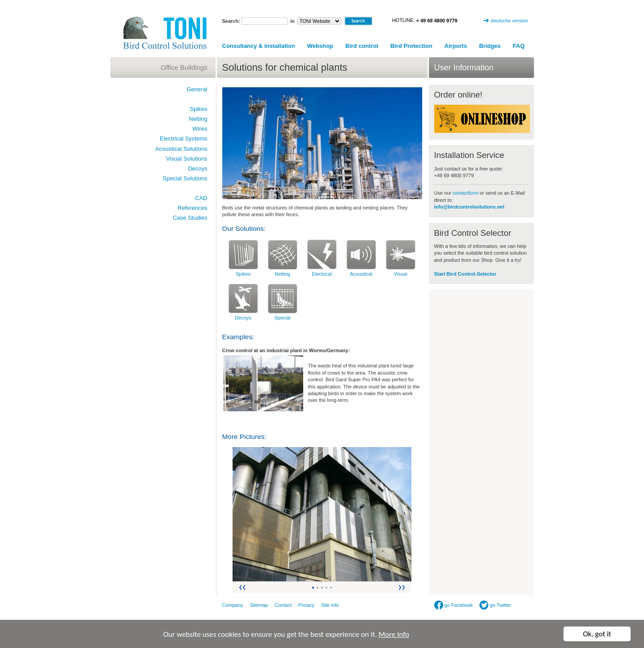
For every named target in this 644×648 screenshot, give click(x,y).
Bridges (490, 46)
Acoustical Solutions (181, 149)
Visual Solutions (186, 159)
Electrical (322, 274)
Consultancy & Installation (259, 46)
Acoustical (361, 274)
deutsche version (509, 21)
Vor (402, 587)
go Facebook (454, 605)
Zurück (242, 587)
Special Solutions (185, 178)
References (192, 208)
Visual (401, 274)
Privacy (306, 605)
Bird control (362, 46)
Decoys (243, 318)
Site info (330, 605)
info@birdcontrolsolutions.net (469, 207)
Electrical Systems (183, 139)
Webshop (320, 46)
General (197, 89)
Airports (456, 46)
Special (282, 318)
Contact (283, 605)
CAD (201, 198)
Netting (282, 274)
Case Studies (190, 218)
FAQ (519, 46)
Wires (200, 129)
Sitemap (259, 605)
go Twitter (495, 605)
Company (233, 605)
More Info (394, 634)
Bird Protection (411, 46)
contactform (466, 193)
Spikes (243, 274)
